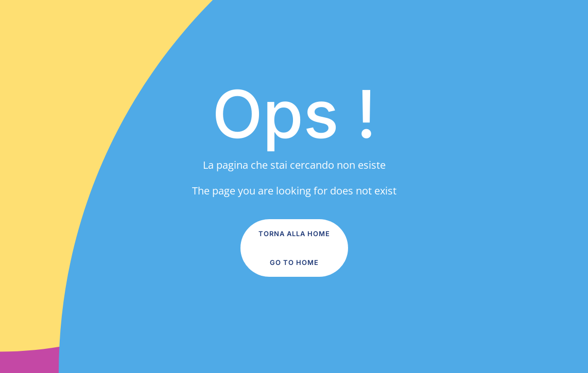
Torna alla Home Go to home (294, 248)
